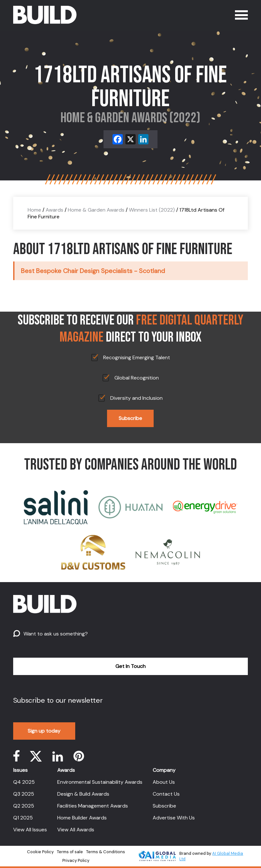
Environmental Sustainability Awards (100, 782)
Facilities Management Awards (93, 806)
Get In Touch (130, 666)
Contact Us (166, 794)
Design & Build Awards (83, 794)
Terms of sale (70, 852)
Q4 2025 (24, 782)
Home (34, 210)
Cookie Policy (40, 852)
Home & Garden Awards (96, 210)
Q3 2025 (24, 794)
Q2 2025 (24, 806)
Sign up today (44, 731)
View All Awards (76, 830)
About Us (164, 782)
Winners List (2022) (152, 210)
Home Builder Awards (82, 818)
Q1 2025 (23, 818)
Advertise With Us (174, 818)
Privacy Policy (76, 860)
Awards (54, 210)
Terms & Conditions (106, 852)
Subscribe (130, 418)
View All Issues (30, 830)
